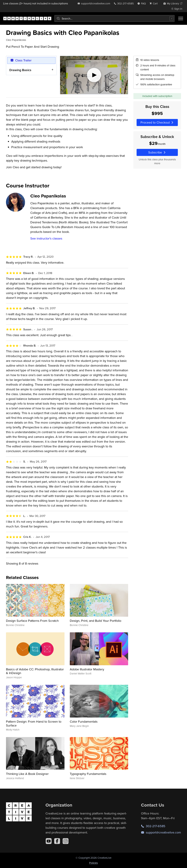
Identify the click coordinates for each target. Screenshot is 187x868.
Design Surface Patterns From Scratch (32, 621)
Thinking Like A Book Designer (27, 774)
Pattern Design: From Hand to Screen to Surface (34, 723)
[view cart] (155, 3)
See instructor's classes (46, 238)
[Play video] (94, 75)
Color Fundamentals (84, 721)
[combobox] (114, 18)
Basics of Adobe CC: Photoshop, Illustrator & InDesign (35, 671)
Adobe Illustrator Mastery (87, 669)
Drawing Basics (20, 70)
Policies (93, 863)
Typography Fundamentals (88, 774)
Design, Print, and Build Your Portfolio (96, 621)
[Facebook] (57, 841)
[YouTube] (49, 841)
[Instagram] (66, 841)
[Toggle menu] (181, 18)
